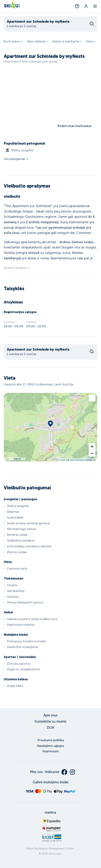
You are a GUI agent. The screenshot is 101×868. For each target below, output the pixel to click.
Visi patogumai (16, 159)
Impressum (51, 751)
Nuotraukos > (13, 41)
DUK (50, 728)
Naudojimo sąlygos (50, 746)
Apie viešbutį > (37, 41)
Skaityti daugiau (17, 268)
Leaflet (63, 460)
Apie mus (50, 715)
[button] (92, 447)
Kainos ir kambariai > (67, 41)
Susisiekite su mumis (51, 721)
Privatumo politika (51, 740)
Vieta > (91, 41)
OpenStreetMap (77, 460)
